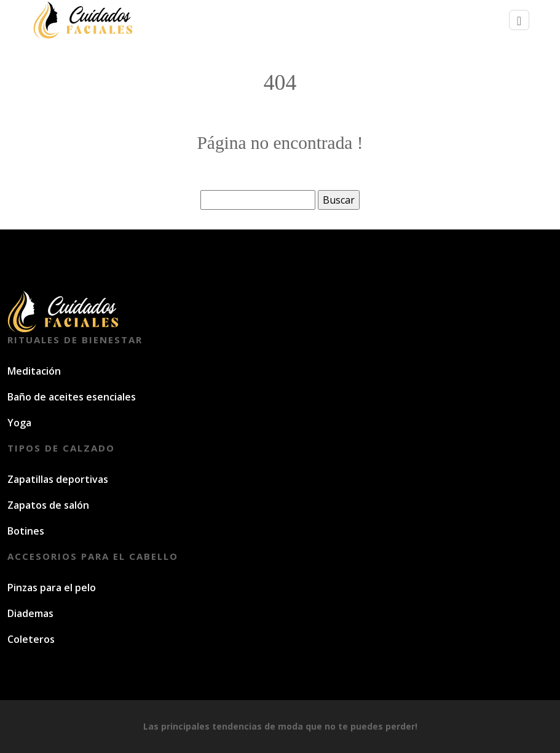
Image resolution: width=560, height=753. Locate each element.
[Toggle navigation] (519, 20)
